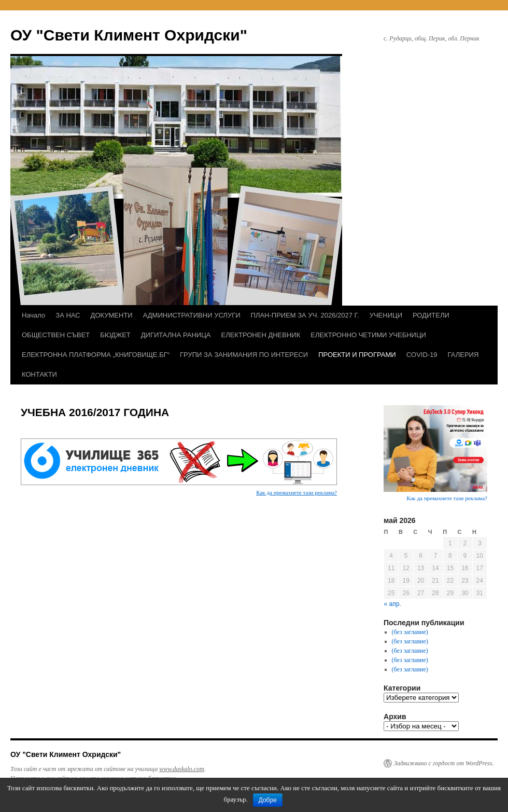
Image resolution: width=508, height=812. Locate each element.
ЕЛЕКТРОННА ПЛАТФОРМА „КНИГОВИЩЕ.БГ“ (96, 355)
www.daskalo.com (181, 769)
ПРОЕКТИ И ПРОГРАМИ (357, 355)
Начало (33, 315)
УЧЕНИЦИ (386, 315)
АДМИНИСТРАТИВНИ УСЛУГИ (192, 315)
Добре (268, 800)
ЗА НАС (68, 315)
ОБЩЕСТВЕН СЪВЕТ (56, 335)
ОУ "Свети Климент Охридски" (129, 35)
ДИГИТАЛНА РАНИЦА (176, 335)
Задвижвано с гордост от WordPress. (444, 763)
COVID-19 (422, 355)
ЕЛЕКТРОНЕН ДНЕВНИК (260, 335)
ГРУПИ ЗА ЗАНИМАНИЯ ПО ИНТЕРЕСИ (244, 355)
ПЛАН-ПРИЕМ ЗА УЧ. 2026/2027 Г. (305, 315)
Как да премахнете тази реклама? (297, 492)
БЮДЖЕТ (115, 335)
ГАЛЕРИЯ (463, 355)
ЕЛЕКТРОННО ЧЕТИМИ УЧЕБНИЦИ (368, 335)
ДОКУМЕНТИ (112, 315)
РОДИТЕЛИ (431, 315)
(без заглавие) (410, 632)
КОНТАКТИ (39, 374)
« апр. (393, 604)
